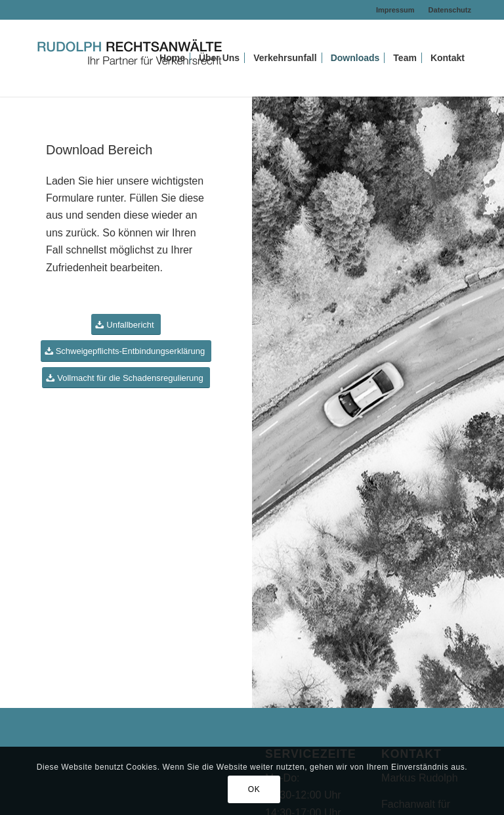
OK (254, 789)
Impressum (395, 10)
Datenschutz (450, 10)
